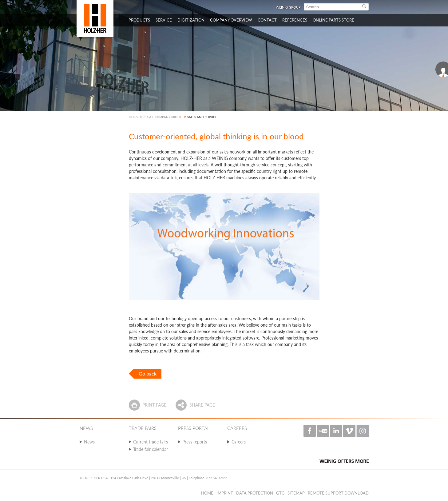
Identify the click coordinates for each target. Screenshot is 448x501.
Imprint (225, 493)
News (89, 442)
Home (207, 493)
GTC (280, 493)
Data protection (255, 493)
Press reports (195, 442)
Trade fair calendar (151, 449)
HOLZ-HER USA (140, 117)
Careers (239, 442)
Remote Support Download (338, 493)
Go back (148, 374)
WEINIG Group (288, 7)
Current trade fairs (151, 442)
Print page (154, 405)
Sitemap (296, 493)
